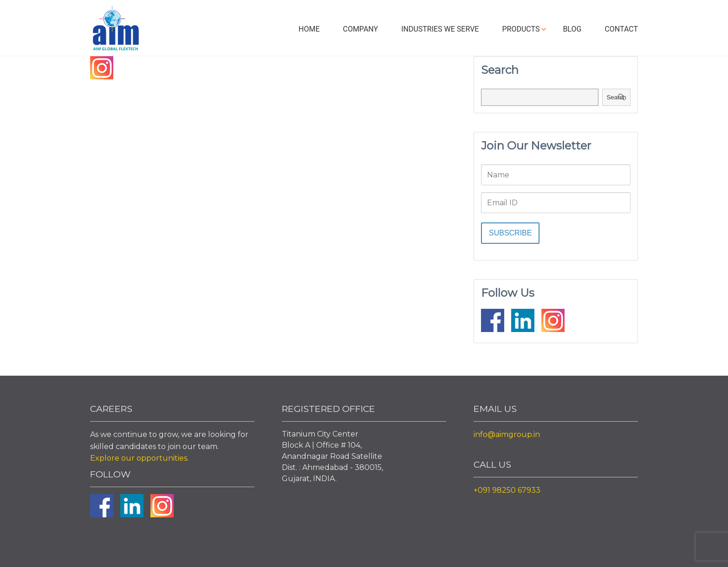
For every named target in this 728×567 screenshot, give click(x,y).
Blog (572, 29)
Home (309, 29)
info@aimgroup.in (507, 434)
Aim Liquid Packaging (116, 30)
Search (616, 97)
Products (521, 29)
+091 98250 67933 (507, 490)
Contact (621, 29)
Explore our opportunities (139, 458)
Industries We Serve (440, 29)
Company (360, 29)
